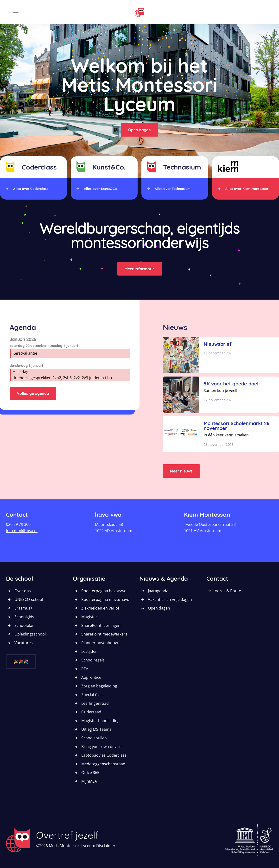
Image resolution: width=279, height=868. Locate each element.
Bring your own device (101, 747)
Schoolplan (25, 625)
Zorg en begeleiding (99, 686)
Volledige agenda (33, 393)
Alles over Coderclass (31, 189)
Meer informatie (140, 269)
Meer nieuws (181, 471)
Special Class (93, 695)
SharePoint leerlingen (101, 625)
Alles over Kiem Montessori (247, 189)
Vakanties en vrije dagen (170, 599)
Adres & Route (228, 591)
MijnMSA (89, 781)
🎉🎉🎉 (21, 661)
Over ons (23, 591)
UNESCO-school (29, 599)
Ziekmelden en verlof (100, 608)
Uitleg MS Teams (96, 729)
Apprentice (91, 677)
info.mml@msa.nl (22, 531)
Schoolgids (24, 617)
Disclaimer (106, 846)
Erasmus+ (23, 608)
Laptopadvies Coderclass (104, 755)
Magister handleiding (100, 721)
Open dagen (139, 130)
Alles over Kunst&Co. (101, 189)
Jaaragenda (158, 591)
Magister (89, 617)
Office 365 (90, 773)
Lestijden (89, 651)
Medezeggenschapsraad (103, 764)
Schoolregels (93, 660)
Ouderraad (91, 712)
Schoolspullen (94, 738)
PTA (85, 669)
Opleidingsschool (30, 634)
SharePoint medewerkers (104, 634)
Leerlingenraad (95, 703)
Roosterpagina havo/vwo (104, 591)
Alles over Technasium (173, 189)
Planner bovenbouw (100, 643)
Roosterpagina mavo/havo (105, 599)
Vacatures (24, 643)
